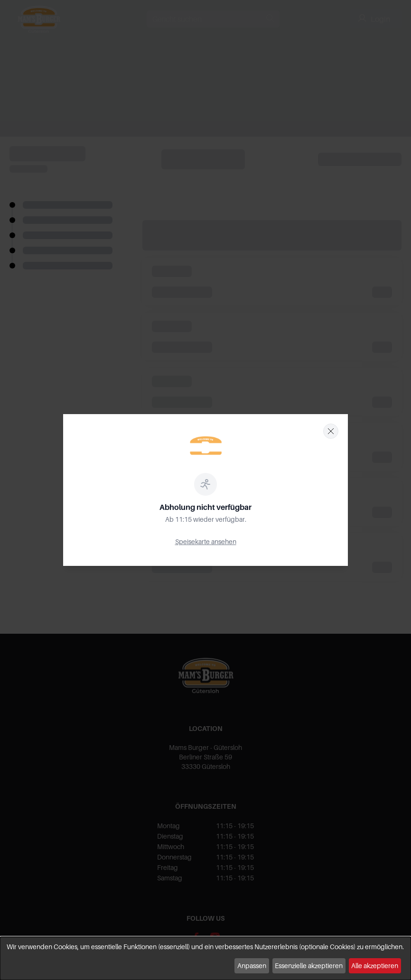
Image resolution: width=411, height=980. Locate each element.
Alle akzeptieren (375, 966)
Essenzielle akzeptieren (309, 966)
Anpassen (252, 966)
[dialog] (205, 958)
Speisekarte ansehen (206, 541)
